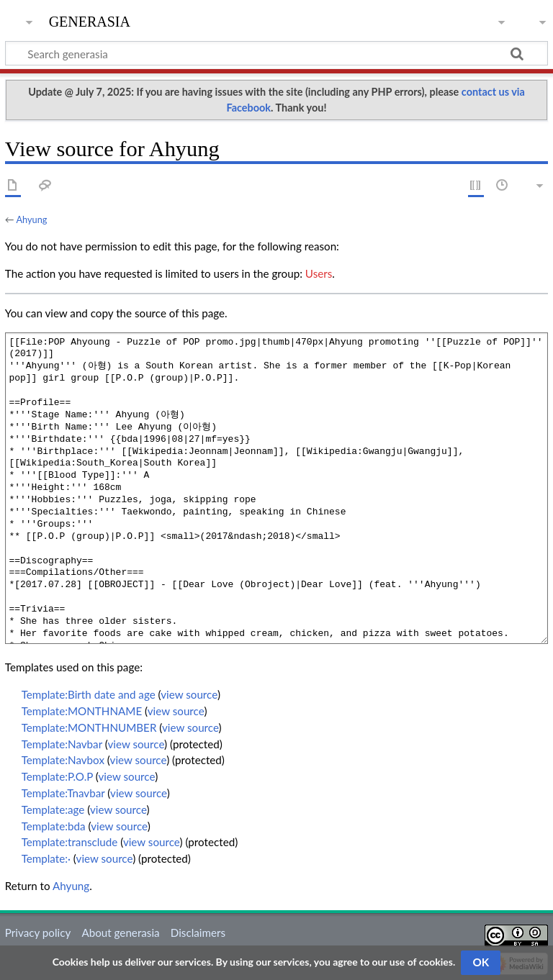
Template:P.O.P (57, 776)
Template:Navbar (62, 744)
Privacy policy (38, 933)
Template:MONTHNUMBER (89, 727)
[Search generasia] (276, 53)
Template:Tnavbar (63, 793)
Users (319, 273)
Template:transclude (70, 842)
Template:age (53, 809)
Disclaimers (198, 933)
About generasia (120, 933)
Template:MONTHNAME (82, 711)
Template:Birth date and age (89, 694)
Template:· (46, 858)
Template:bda (54, 826)
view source (189, 694)
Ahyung (31, 219)
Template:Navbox (63, 760)
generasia (90, 20)
